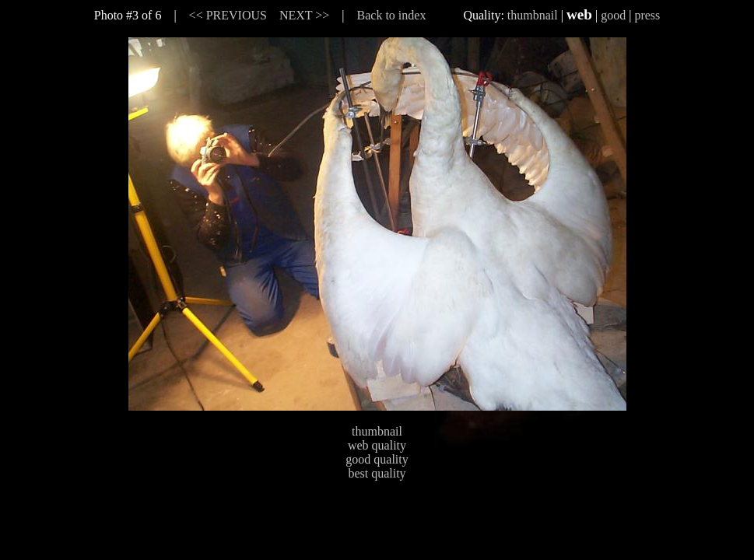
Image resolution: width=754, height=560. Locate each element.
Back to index (392, 15)
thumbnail (533, 15)
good (613, 15)
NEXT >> (304, 15)
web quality (377, 445)
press (647, 15)
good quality (377, 459)
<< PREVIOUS (228, 15)
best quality (377, 473)
